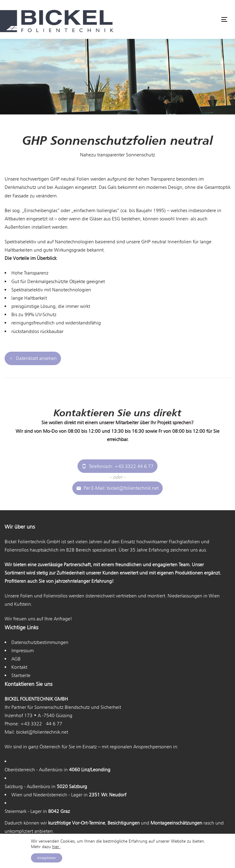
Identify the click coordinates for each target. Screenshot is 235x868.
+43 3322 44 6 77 (41, 724)
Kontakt (19, 667)
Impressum (23, 651)
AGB (16, 659)
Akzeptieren (47, 858)
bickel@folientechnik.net (42, 732)
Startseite (21, 675)
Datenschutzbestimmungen (40, 642)
